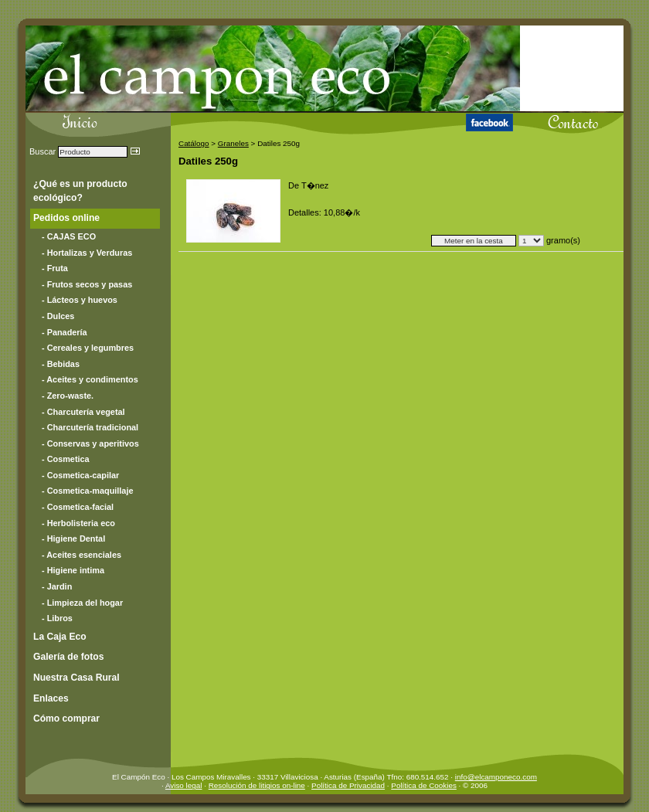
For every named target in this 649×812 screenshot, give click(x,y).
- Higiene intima (73, 570)
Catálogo (194, 143)
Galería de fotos (68, 657)
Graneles (233, 143)
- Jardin (57, 586)
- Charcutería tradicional (90, 427)
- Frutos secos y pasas (87, 284)
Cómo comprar (66, 719)
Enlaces (51, 698)
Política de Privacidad (348, 785)
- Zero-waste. (68, 396)
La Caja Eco (60, 637)
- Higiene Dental (73, 539)
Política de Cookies (424, 785)
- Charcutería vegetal (83, 412)
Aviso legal (184, 785)
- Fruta (55, 268)
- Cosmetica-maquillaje (87, 491)
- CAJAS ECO (69, 236)
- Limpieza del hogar (82, 603)
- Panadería (65, 332)
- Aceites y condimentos (90, 379)
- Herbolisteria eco (78, 523)
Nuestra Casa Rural (76, 678)
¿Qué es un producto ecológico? (80, 191)
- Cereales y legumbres (88, 348)
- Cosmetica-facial (78, 507)
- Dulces (58, 316)
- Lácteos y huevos (80, 300)
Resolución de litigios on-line (257, 785)
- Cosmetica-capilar (80, 475)
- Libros (57, 618)
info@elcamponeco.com (496, 777)
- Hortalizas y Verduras (87, 253)
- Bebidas (61, 364)
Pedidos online (66, 218)
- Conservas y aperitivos (90, 443)
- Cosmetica (66, 459)
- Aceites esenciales (82, 555)
